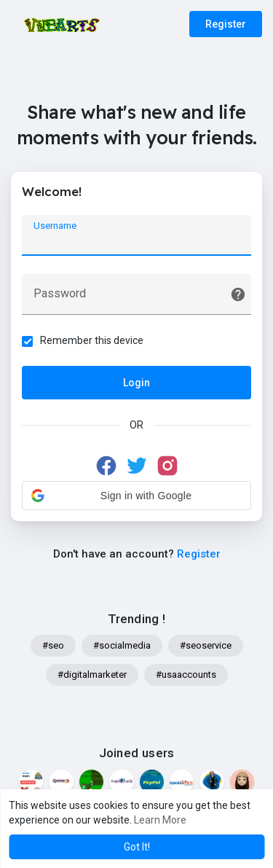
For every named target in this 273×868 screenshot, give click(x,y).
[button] (136, 496)
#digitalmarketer (92, 675)
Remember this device (92, 340)
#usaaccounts (186, 675)
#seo (53, 645)
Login (136, 383)
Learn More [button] (160, 820)
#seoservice (206, 645)
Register (226, 24)
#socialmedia (122, 645)
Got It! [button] (137, 847)
